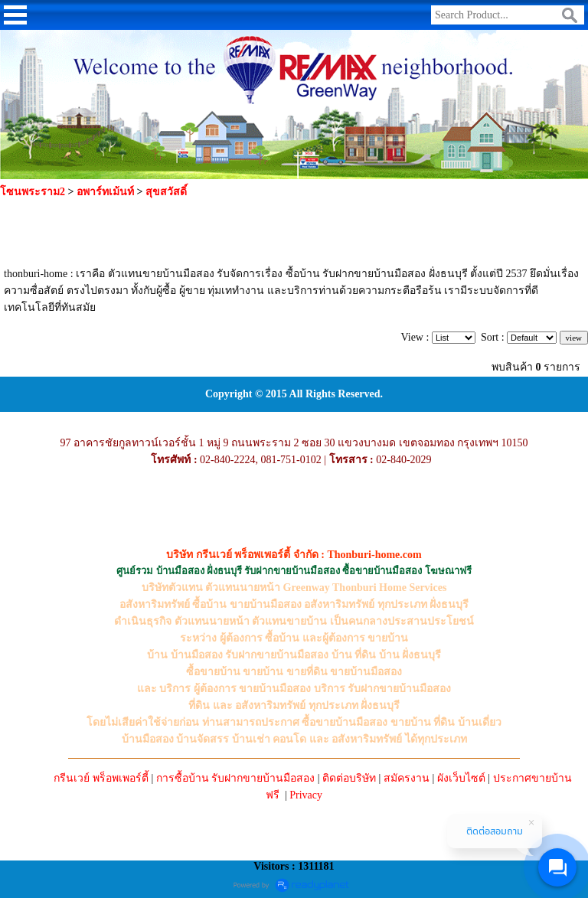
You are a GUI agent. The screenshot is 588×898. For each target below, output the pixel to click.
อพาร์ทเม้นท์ (105, 192)
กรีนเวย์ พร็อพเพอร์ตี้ (101, 778)
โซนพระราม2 (33, 192)
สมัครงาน (407, 778)
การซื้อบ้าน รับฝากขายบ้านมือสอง (236, 778)
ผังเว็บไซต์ (461, 778)
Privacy (306, 795)
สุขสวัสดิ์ (166, 192)
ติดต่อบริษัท (349, 778)
